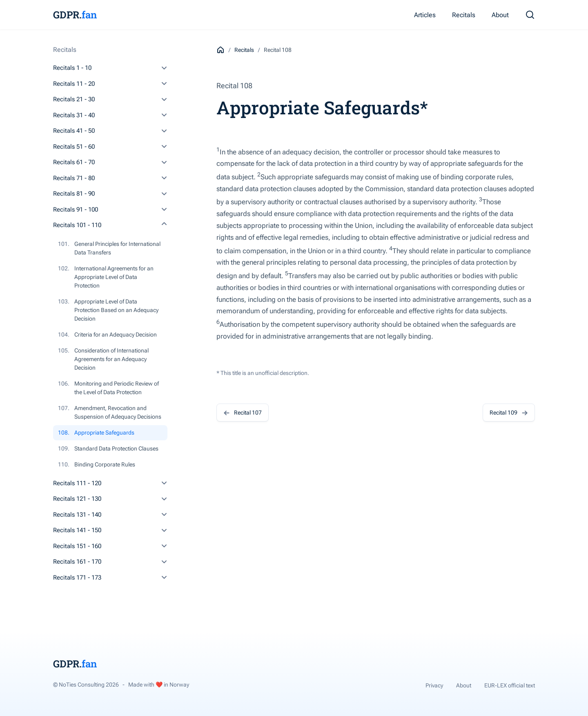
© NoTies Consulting (86, 685)
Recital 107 (243, 412)
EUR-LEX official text (510, 685)
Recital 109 (509, 412)
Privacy (434, 685)
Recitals (464, 15)
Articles (425, 15)
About (500, 15)
